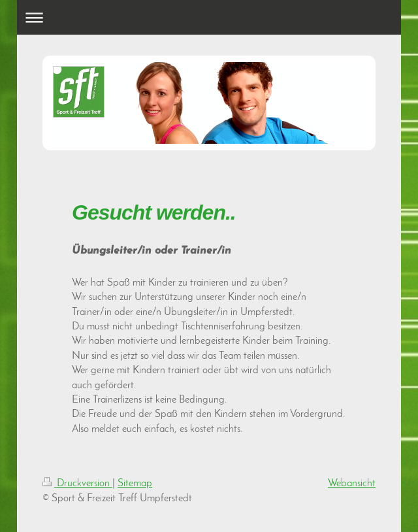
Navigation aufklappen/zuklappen (209, 17)
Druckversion (77, 484)
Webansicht (352, 484)
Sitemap (135, 484)
